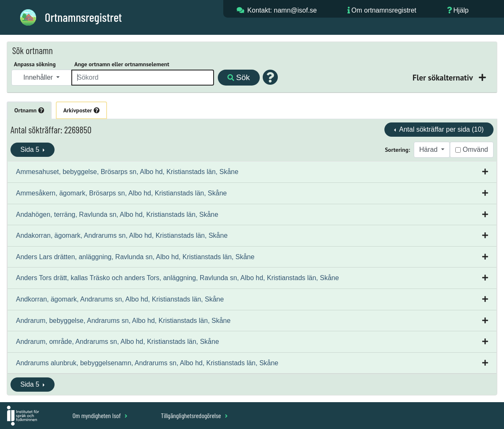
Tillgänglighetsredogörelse (194, 415)
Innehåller (39, 77)
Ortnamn (29, 110)
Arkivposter (81, 110)
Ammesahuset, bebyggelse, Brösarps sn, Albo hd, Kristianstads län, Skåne (127, 172)
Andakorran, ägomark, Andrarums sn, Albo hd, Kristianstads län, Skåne (122, 235)
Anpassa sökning (35, 64)
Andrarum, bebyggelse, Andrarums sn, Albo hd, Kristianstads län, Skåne (123, 321)
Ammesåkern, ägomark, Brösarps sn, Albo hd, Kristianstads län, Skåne (121, 193)
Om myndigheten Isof (100, 415)
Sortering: (397, 150)
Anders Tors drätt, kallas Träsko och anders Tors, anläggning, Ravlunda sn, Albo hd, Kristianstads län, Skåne (178, 278)
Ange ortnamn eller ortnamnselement (122, 64)
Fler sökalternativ (444, 77)
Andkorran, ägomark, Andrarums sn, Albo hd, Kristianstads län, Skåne (120, 299)
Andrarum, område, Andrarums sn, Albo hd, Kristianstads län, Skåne (118, 342)
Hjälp (461, 10)
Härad (429, 149)
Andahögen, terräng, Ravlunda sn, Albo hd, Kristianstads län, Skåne (117, 214)
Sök (239, 77)
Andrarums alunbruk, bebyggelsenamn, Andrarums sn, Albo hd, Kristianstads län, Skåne (147, 363)
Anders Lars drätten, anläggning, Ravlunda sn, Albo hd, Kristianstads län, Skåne (135, 257)
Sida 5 (31, 149)
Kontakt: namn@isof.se (282, 10)
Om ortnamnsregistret (384, 10)
